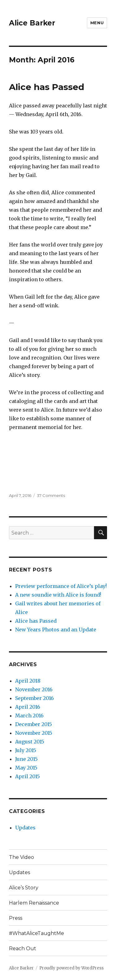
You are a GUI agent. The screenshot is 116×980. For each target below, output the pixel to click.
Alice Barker (32, 23)
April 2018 (28, 681)
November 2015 (34, 733)
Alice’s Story (24, 888)
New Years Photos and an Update (56, 630)
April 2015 (28, 776)
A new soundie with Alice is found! (58, 595)
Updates (25, 828)
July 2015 (26, 750)
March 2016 (29, 716)
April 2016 (28, 707)
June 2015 (26, 759)
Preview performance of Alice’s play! (61, 586)
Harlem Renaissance (34, 903)
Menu (97, 23)
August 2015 (30, 742)
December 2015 (34, 724)
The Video (21, 857)
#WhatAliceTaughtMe (37, 933)
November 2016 (34, 689)
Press (16, 918)
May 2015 (26, 768)
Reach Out (23, 948)
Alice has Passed (47, 87)
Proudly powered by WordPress (71, 968)
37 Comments (51, 495)
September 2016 (34, 698)
